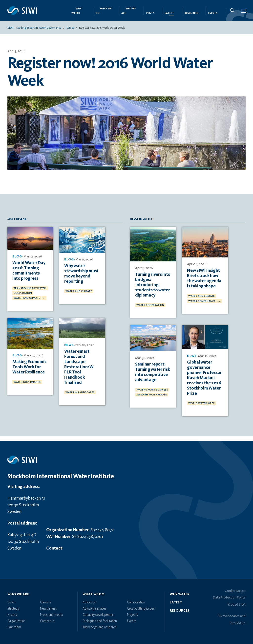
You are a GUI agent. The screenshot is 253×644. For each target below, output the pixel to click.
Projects (132, 615)
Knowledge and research (100, 627)
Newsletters (48, 609)
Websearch (231, 616)
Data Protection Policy (229, 598)
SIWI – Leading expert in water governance (34, 28)
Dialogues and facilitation (100, 621)
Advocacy (89, 602)
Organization (16, 621)
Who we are (18, 594)
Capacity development (98, 615)
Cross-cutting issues (141, 609)
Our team (14, 627)
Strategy (13, 609)
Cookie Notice (235, 591)
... (44, 298)
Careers (46, 602)
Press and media (52, 615)
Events (213, 13)
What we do (94, 594)
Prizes (150, 13)
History (12, 615)
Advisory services (95, 609)
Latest (169, 13)
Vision (11, 602)
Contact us (47, 621)
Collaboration (136, 602)
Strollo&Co (238, 623)
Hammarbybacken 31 (26, 498)
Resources (191, 13)
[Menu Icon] (243, 12)
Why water (180, 594)
